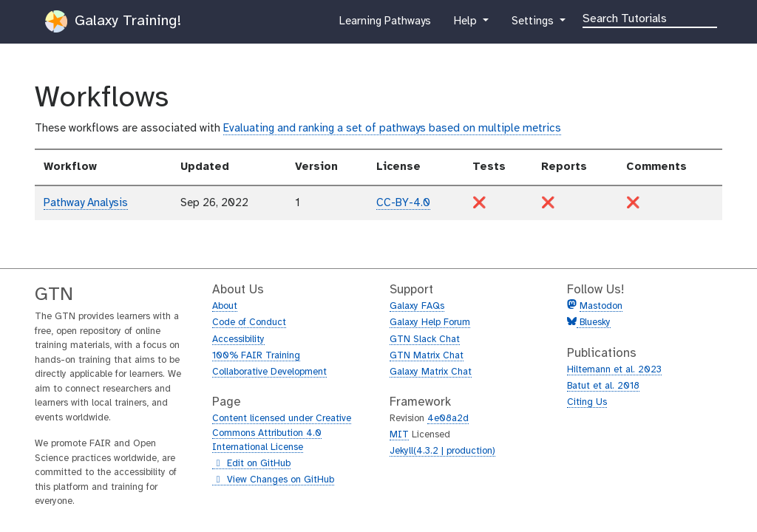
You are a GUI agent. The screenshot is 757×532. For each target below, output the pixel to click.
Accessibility (238, 340)
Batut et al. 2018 (603, 386)
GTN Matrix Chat (427, 356)
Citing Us (587, 402)
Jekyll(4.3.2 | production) (442, 451)
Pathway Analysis (86, 203)
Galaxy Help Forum (430, 323)
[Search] (650, 18)
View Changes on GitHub (273, 480)
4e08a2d (448, 419)
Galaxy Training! (113, 21)
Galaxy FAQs (417, 306)
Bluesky (594, 323)
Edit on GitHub (251, 464)
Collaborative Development (269, 372)
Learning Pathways (385, 24)
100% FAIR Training (256, 356)
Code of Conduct (249, 323)
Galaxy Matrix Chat (431, 372)
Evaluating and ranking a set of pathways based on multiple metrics (392, 129)
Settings (534, 24)
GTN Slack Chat (425, 340)
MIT (399, 435)
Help (466, 24)
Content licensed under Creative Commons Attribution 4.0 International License (282, 433)
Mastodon (601, 306)
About (225, 306)
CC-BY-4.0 (403, 203)
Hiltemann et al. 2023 (614, 370)
